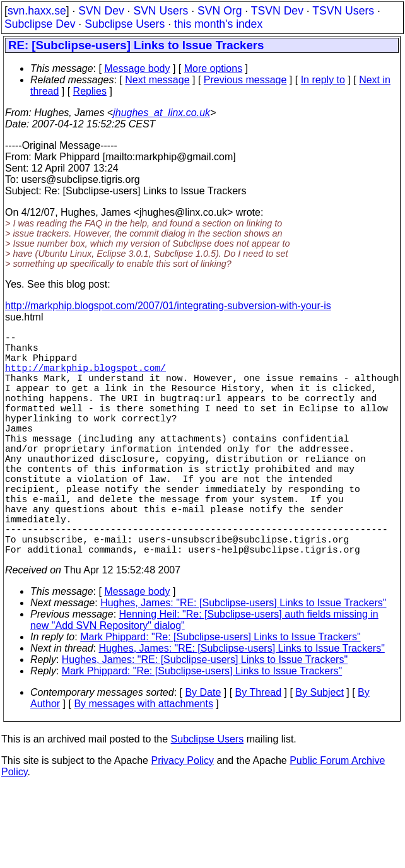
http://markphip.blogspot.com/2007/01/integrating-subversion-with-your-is (168, 306)
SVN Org (220, 11)
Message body (137, 68)
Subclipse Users (125, 24)
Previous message (245, 80)
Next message (157, 80)
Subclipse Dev (40, 24)
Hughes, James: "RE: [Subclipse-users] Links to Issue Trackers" (243, 658)
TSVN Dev (277, 11)
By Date (203, 748)
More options (214, 68)
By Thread (259, 748)
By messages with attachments (144, 759)
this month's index (218, 24)
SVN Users (161, 11)
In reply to (323, 80)
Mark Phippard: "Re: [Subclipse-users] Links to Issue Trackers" (220, 692)
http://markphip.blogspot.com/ (85, 377)
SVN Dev (101, 11)
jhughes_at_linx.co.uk (161, 113)
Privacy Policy (182, 816)
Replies (90, 91)
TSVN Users (343, 11)
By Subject (319, 748)
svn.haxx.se (37, 11)
